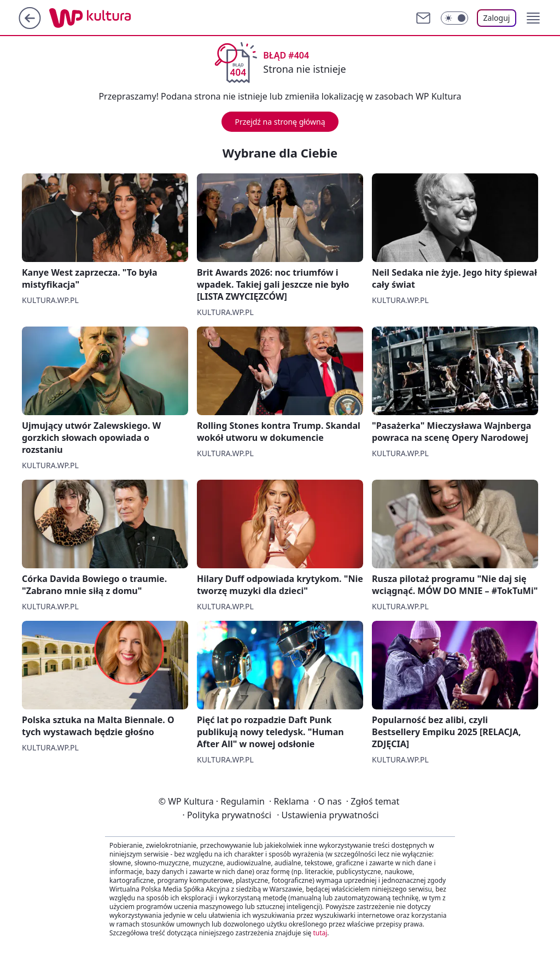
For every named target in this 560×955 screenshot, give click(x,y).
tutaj (320, 933)
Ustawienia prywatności (328, 815)
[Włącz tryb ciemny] (454, 18)
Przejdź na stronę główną (280, 122)
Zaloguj (497, 18)
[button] (533, 18)
